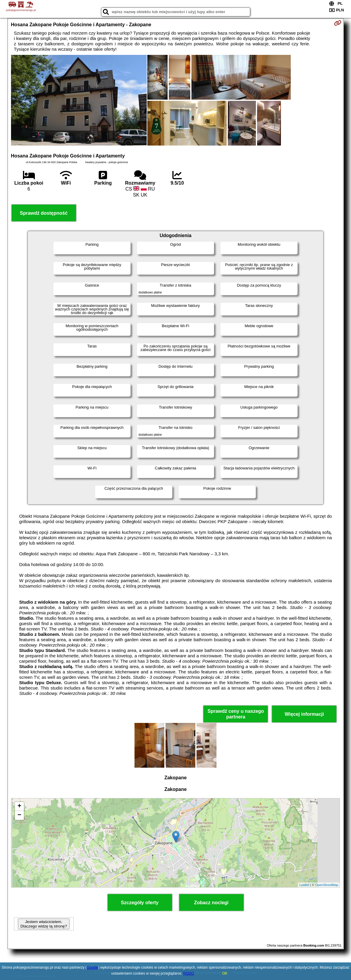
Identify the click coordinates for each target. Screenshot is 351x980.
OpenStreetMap (327, 885)
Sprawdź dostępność (44, 213)
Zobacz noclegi (211, 903)
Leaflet (304, 885)
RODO (189, 973)
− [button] (19, 815)
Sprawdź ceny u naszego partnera (236, 714)
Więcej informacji (304, 714)
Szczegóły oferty (140, 903)
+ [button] (19, 806)
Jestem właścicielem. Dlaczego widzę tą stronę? (44, 924)
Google (92, 967)
